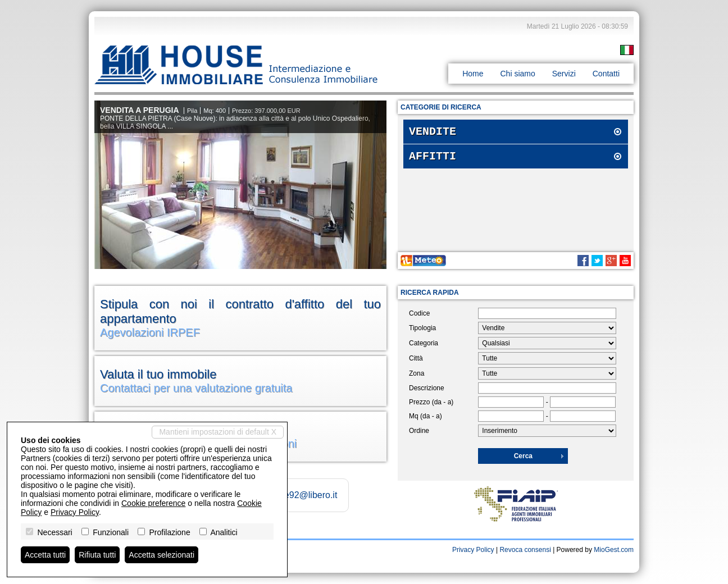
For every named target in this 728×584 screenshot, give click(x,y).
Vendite (433, 133)
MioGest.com (614, 550)
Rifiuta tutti (97, 555)
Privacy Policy (473, 550)
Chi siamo (517, 74)
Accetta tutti (45, 555)
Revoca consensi (525, 550)
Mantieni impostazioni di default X (218, 432)
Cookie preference (153, 503)
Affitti (433, 160)
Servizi (564, 74)
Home (473, 74)
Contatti (606, 74)
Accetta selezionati (161, 555)
